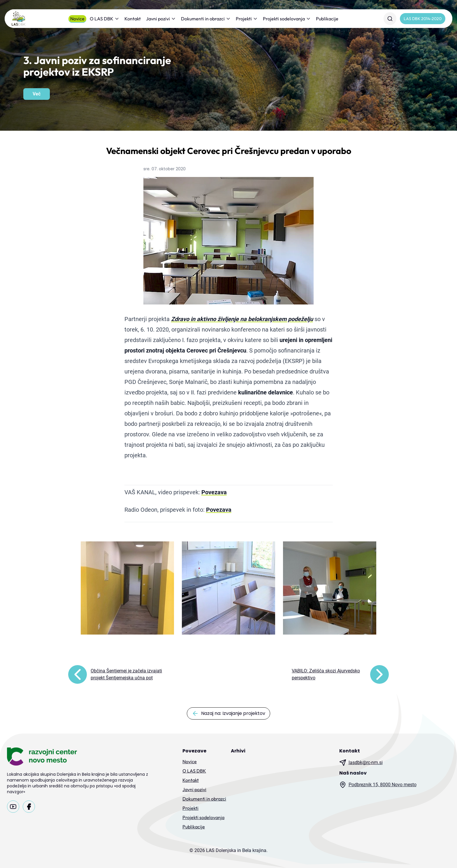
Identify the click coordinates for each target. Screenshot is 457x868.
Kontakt (133, 19)
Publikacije (327, 19)
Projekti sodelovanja (287, 19)
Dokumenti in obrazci (206, 19)
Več (37, 94)
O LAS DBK (104, 19)
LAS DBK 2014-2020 (423, 19)
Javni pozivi (161, 19)
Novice (77, 19)
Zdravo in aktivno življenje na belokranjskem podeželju (242, 319)
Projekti (247, 19)
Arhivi (238, 751)
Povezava (214, 492)
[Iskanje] (390, 19)
